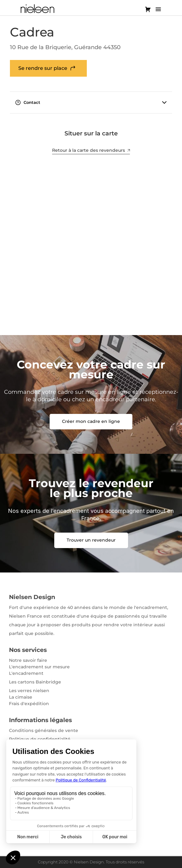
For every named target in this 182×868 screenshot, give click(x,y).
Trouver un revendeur (91, 540)
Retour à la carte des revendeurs (91, 150)
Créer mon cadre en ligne (91, 421)
